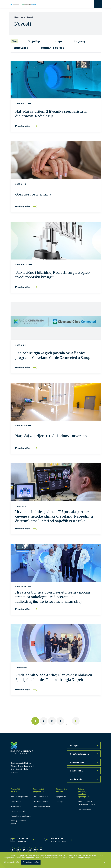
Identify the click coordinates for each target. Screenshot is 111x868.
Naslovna (19, 17)
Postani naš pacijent (19, 797)
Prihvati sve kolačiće (31, 862)
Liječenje (59, 801)
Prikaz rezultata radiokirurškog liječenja (88, 803)
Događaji (34, 41)
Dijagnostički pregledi (42, 806)
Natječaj (79, 41)
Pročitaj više (23, 126)
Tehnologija (20, 48)
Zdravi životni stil (40, 797)
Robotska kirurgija (79, 754)
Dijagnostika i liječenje (62, 790)
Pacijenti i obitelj (15, 790)
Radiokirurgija (77, 762)
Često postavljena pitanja (18, 822)
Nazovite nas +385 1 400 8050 (59, 840)
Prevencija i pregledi (38, 790)
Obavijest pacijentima (33, 194)
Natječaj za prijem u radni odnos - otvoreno (51, 436)
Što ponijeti (16, 806)
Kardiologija (76, 779)
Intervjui (57, 41)
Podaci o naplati (18, 811)
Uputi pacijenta (85, 809)
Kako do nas (16, 801)
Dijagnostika (61, 797)
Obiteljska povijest (41, 801)
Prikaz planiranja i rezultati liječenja (83, 793)
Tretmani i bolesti (52, 48)
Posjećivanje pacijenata (21, 816)
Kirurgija (74, 745)
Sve (14, 41)
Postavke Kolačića (12, 862)
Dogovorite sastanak (23, 840)
